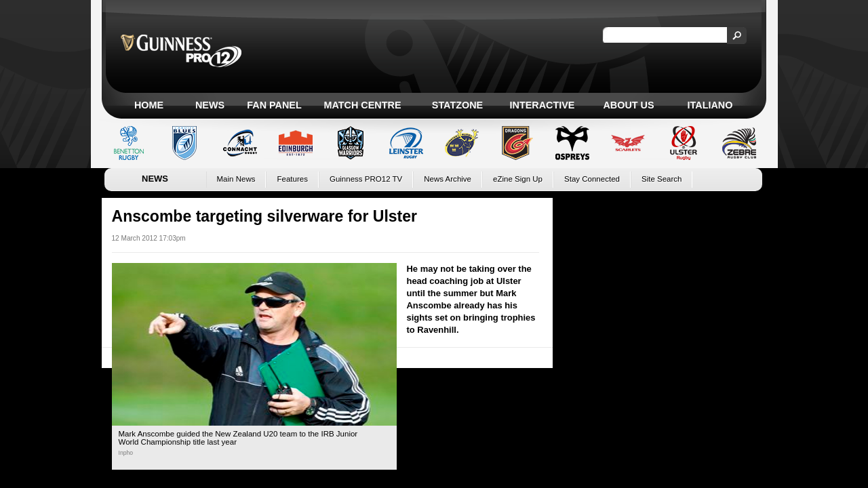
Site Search (662, 179)
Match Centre (362, 105)
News (210, 105)
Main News (236, 179)
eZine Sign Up (518, 179)
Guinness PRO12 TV (366, 179)
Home (149, 105)
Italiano (710, 105)
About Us (628, 105)
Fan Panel (274, 105)
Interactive (542, 105)
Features (292, 179)
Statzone (457, 105)
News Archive (448, 179)
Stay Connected (592, 179)
